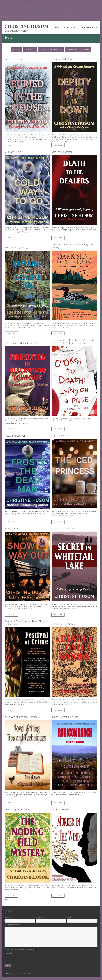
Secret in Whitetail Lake (63, 528)
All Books (17, 50)
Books (73, 27)
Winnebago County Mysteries (78, 50)
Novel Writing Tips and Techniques (22, 717)
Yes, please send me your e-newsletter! (21, 949)
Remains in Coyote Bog (16, 247)
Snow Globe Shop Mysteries (51, 50)
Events (82, 27)
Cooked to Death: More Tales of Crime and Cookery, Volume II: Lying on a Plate (73, 342)
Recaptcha (8, 953)
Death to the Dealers (62, 152)
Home (58, 27)
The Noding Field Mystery (17, 810)
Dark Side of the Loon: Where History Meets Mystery (73, 246)
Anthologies (30, 50)
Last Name (40, 917)
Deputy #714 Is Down (62, 59)
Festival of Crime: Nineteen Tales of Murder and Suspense (26, 623)
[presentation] (20, 959)
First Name (9, 917)
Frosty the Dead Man (15, 436)
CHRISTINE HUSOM (27, 26)
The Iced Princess (60, 436)
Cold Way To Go (13, 152)
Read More (11, 145)
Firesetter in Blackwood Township (22, 343)
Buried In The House (15, 59)
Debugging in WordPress (8, 12)
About (65, 27)
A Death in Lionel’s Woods (64, 624)
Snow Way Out (12, 528)
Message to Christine (12, 925)
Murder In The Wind (61, 810)
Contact (91, 27)
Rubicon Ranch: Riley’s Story (65, 717)
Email (70, 917)
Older (6, 900)
